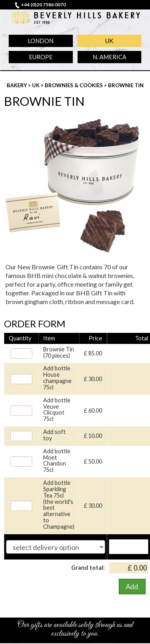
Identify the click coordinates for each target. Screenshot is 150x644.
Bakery (17, 85)
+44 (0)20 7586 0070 (43, 5)
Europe (41, 57)
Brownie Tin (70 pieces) (59, 353)
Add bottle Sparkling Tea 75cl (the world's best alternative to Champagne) (59, 505)
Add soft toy (54, 435)
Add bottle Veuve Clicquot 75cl (57, 410)
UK (109, 41)
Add (132, 587)
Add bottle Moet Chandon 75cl (57, 461)
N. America (109, 57)
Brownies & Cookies (74, 85)
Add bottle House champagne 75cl (57, 378)
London (41, 41)
